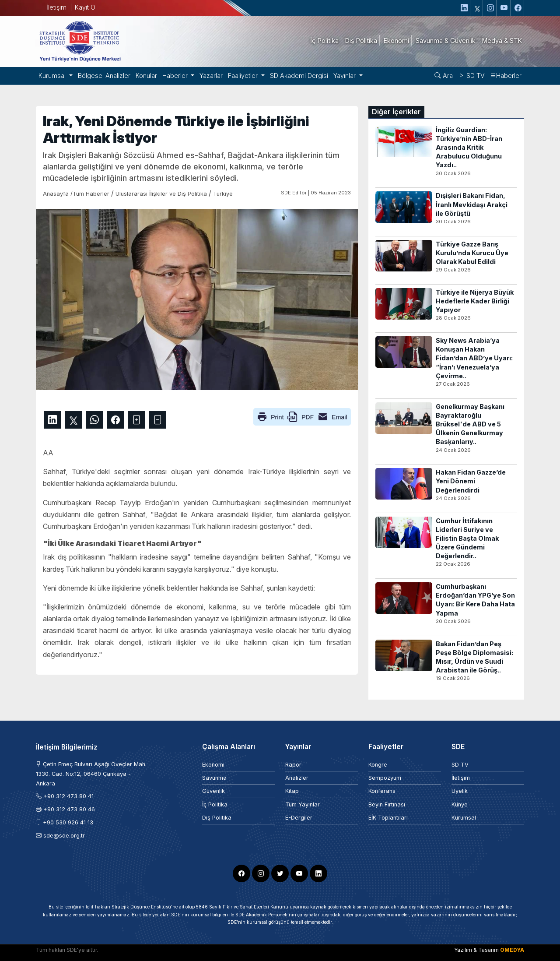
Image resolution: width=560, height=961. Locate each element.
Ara (444, 76)
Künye (460, 804)
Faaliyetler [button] (244, 76)
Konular (146, 76)
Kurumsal (464, 818)
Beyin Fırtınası (387, 804)
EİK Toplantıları (388, 818)
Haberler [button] (176, 76)
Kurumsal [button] (53, 76)
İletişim (56, 7)
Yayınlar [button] (345, 76)
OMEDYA (512, 950)
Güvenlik (213, 791)
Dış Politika (217, 818)
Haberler (506, 76)
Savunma (214, 778)
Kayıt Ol (86, 7)
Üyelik (460, 791)
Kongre (378, 765)
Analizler (297, 778)
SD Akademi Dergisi (299, 76)
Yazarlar (211, 76)
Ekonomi (213, 765)
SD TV (471, 76)
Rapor (293, 765)
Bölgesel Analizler (104, 76)
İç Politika (215, 804)
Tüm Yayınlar (303, 804)
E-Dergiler (299, 818)
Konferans (382, 791)
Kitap (292, 791)
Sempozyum (385, 778)
